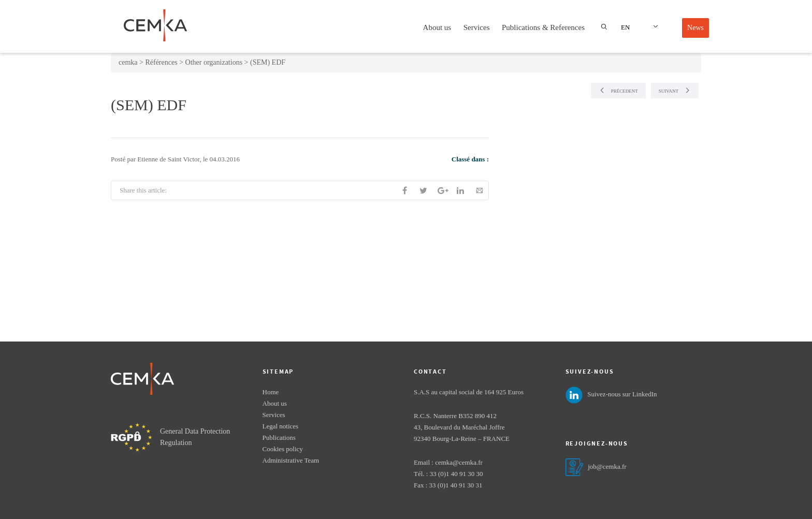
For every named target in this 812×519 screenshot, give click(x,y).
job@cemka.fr (607, 466)
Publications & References (543, 27)
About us (437, 27)
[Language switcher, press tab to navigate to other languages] (638, 27)
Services (477, 27)
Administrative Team (291, 460)
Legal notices (281, 426)
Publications (279, 438)
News (695, 28)
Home (271, 392)
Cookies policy (283, 449)
